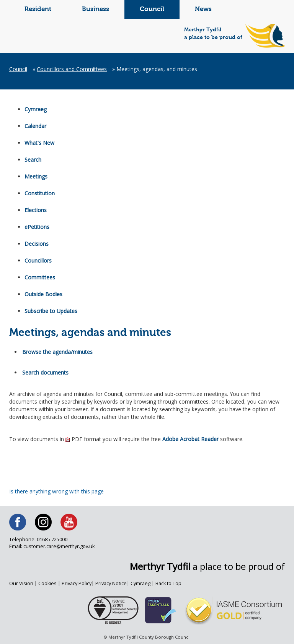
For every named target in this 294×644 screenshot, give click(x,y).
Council (152, 9)
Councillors (38, 260)
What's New (39, 143)
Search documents (45, 372)
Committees (40, 277)
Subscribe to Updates (51, 311)
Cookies (47, 583)
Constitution (40, 193)
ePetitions (37, 227)
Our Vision (21, 583)
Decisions (37, 244)
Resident (38, 9)
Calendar (35, 126)
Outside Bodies (43, 294)
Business (96, 9)
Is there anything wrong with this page (56, 491)
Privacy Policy (77, 583)
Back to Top (168, 583)
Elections (36, 210)
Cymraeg (36, 109)
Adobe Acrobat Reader (190, 439)
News (203, 9)
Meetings (36, 176)
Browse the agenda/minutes (57, 352)
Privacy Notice (111, 583)
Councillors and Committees (72, 69)
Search (33, 160)
